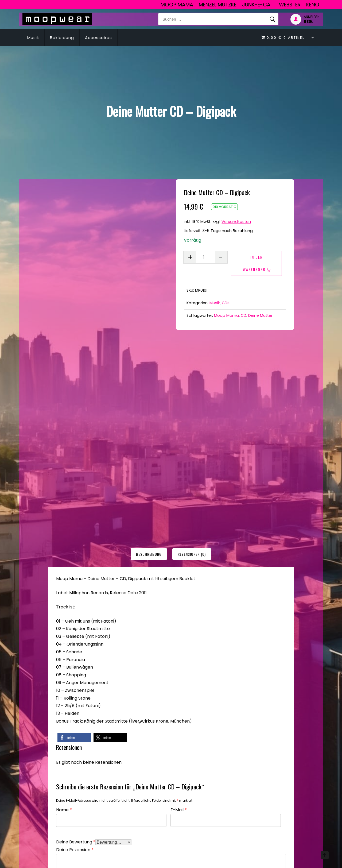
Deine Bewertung (76, 636)
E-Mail (179, 604)
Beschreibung (149, 349)
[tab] (149, 349)
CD (244, 315)
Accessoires (98, 38)
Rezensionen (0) (192, 349)
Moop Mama (177, 5)
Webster (290, 5)
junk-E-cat (258, 5)
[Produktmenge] (205, 257)
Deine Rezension (75, 644)
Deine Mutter (260, 315)
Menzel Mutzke (218, 5)
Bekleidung (62, 38)
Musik (33, 38)
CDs (226, 303)
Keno (313, 5)
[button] (74, 533)
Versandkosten (236, 222)
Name (64, 604)
